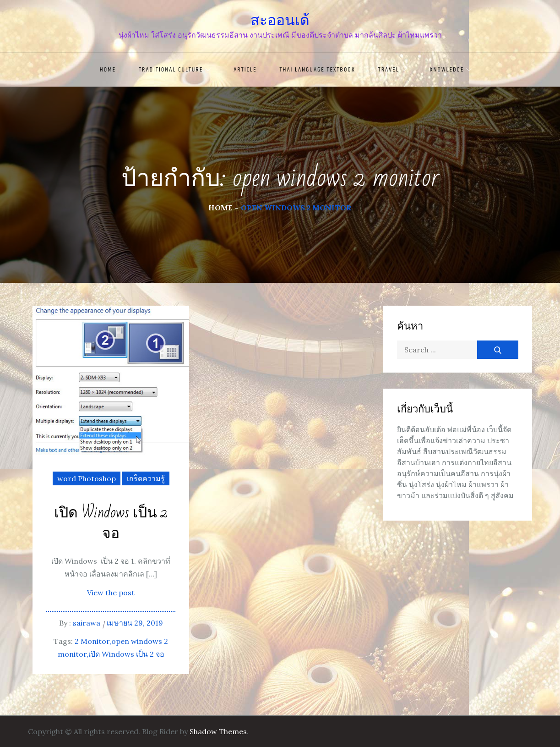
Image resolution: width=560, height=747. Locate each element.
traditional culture (175, 70)
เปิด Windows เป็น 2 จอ (111, 523)
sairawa (87, 623)
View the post (111, 593)
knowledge (451, 70)
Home (108, 70)
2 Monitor (92, 641)
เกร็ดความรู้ (146, 478)
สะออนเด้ (280, 20)
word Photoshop (87, 478)
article (245, 70)
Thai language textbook (318, 70)
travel (393, 70)
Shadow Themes (218, 731)
